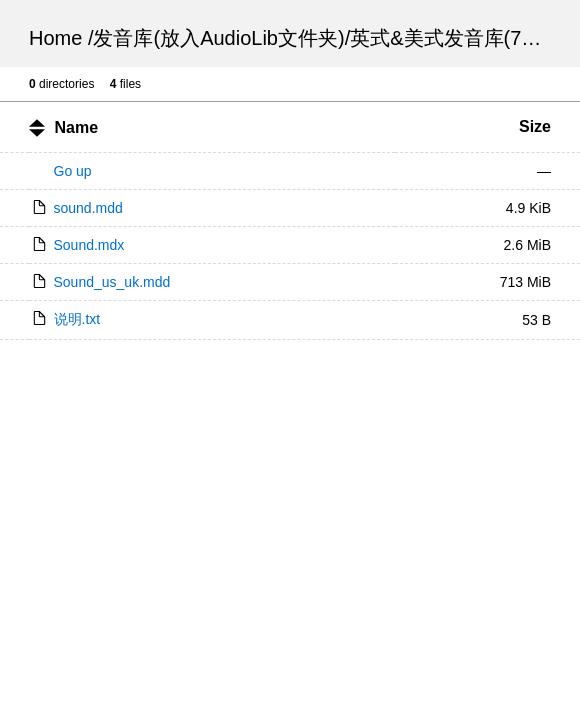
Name (76, 127)
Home (55, 38)
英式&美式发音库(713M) (458, 38)
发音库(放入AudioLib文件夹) (218, 38)
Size (535, 126)
